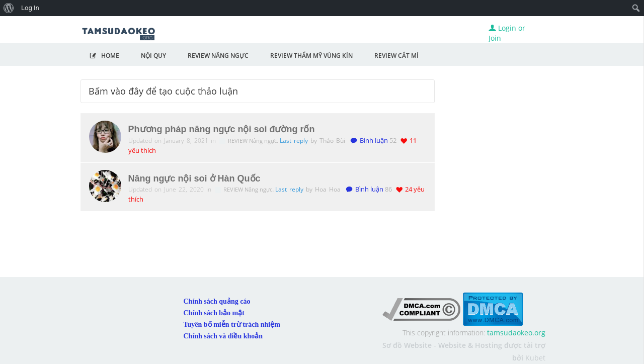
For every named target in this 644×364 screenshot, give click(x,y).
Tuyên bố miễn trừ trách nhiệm (232, 325)
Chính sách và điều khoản (223, 336)
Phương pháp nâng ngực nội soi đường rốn (222, 129)
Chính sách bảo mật (214, 313)
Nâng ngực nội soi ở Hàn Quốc (194, 178)
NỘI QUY (153, 55)
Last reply (295, 141)
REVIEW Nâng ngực (253, 141)
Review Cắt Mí (396, 55)
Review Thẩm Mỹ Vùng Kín (311, 55)
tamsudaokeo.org (516, 333)
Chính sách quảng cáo (217, 301)
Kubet (535, 358)
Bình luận (369, 141)
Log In (30, 8)
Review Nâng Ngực (218, 55)
